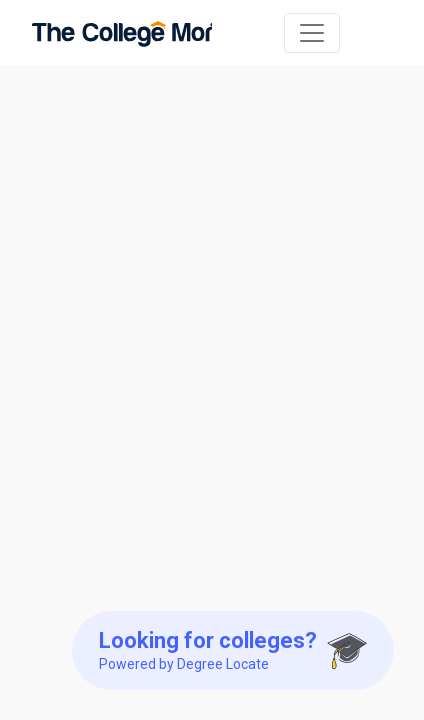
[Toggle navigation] (312, 33)
